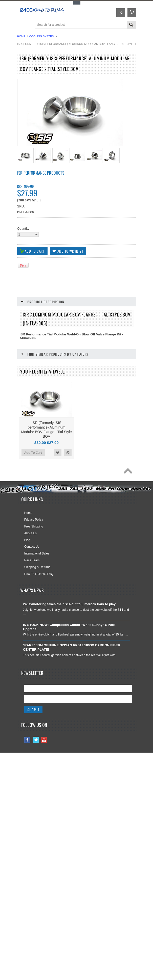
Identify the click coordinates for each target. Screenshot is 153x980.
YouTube (44, 767)
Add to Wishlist (58, 480)
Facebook (27, 767)
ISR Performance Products (41, 173)
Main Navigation (22, 25)
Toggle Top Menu (77, 3)
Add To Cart (33, 480)
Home (21, 36)
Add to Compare (68, 480)
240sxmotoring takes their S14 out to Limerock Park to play (69, 631)
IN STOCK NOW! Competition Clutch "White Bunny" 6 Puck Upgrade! (69, 654)
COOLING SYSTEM (42, 36)
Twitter (36, 767)
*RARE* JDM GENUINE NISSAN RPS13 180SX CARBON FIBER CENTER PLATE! (72, 674)
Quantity (23, 229)
